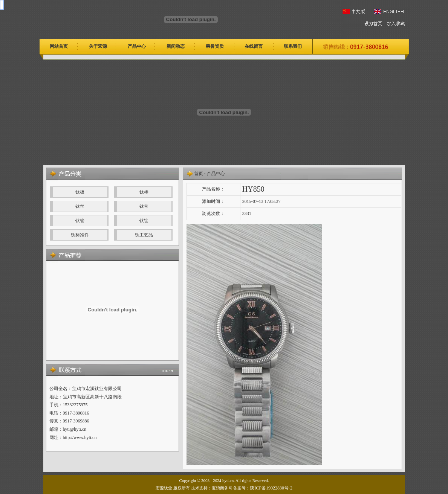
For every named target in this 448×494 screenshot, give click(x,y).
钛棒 (144, 192)
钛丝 (80, 206)
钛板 (80, 192)
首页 (199, 174)
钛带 (144, 206)
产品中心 (216, 174)
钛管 (80, 221)
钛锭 (144, 221)
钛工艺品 (144, 235)
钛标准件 (80, 235)
